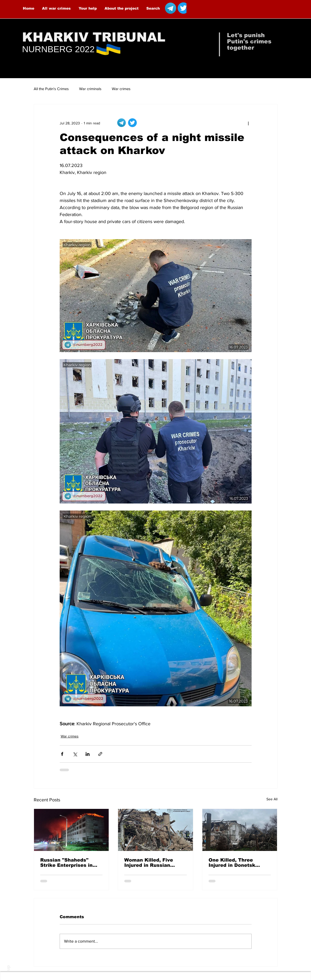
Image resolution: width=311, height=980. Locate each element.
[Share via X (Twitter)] (75, 754)
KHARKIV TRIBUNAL (94, 37)
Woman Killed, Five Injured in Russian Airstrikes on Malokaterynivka (149, 863)
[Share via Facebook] (62, 754)
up (8, 968)
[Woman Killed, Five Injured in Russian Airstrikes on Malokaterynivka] (155, 830)
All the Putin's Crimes (51, 89)
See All (272, 799)
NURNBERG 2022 (58, 49)
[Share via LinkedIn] (88, 754)
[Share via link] (100, 754)
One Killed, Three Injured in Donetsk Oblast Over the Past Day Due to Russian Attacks (235, 863)
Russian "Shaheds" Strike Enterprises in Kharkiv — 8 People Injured (66, 863)
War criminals (90, 89)
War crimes (121, 89)
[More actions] (248, 123)
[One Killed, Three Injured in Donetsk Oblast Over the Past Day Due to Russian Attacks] (240, 830)
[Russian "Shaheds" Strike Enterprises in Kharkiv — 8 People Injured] (71, 830)
